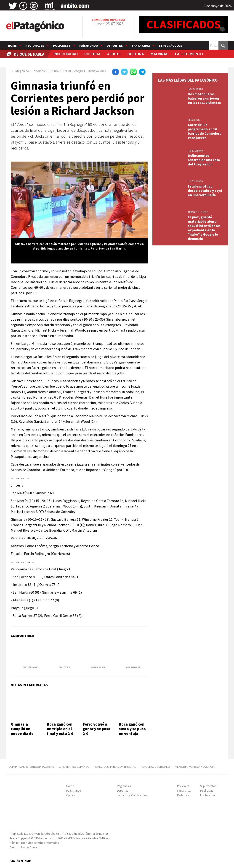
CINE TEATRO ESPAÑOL (74, 767)
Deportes (115, 46)
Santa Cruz (141, 46)
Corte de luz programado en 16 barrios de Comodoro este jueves (205, 131)
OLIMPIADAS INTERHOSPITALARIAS (31, 767)
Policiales (62, 46)
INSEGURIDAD (66, 54)
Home (12, 46)
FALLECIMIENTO (189, 54)
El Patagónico (20, 71)
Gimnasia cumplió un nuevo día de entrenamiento (25, 731)
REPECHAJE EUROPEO (155, 767)
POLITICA (92, 54)
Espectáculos (171, 46)
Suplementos (208, 786)
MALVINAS (160, 54)
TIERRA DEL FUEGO (198, 212)
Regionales (35, 46)
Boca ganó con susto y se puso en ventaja (132, 729)
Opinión (71, 795)
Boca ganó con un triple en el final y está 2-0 (60, 729)
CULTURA (136, 54)
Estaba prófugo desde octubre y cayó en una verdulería (205, 191)
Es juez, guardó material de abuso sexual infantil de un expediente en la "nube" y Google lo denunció (204, 228)
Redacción (184, 795)
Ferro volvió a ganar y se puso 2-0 (97, 729)
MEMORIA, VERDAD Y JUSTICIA (195, 767)
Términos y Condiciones (132, 795)
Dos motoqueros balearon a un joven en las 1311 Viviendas (204, 98)
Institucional (208, 795)
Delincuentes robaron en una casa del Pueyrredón (204, 160)
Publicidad (207, 791)
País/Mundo (89, 46)
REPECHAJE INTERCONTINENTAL (115, 767)
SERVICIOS (194, 120)
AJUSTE (114, 54)
